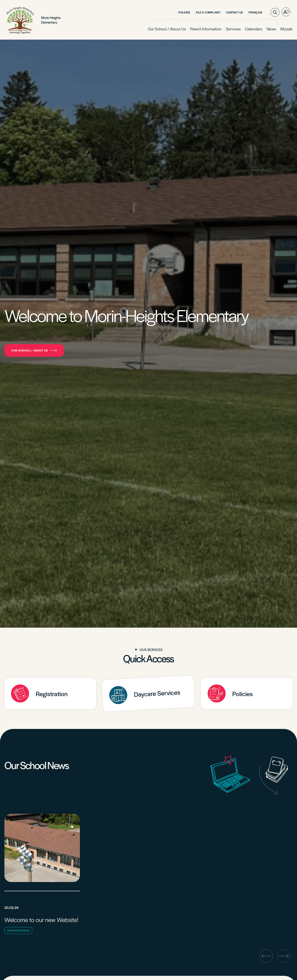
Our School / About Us (167, 29)
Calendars (254, 29)
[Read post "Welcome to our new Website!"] (42, 875)
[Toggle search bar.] (275, 12)
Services (233, 29)
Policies (184, 12)
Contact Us (234, 12)
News (271, 29)
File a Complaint (208, 12)
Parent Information (206, 29)
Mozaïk (287, 29)
